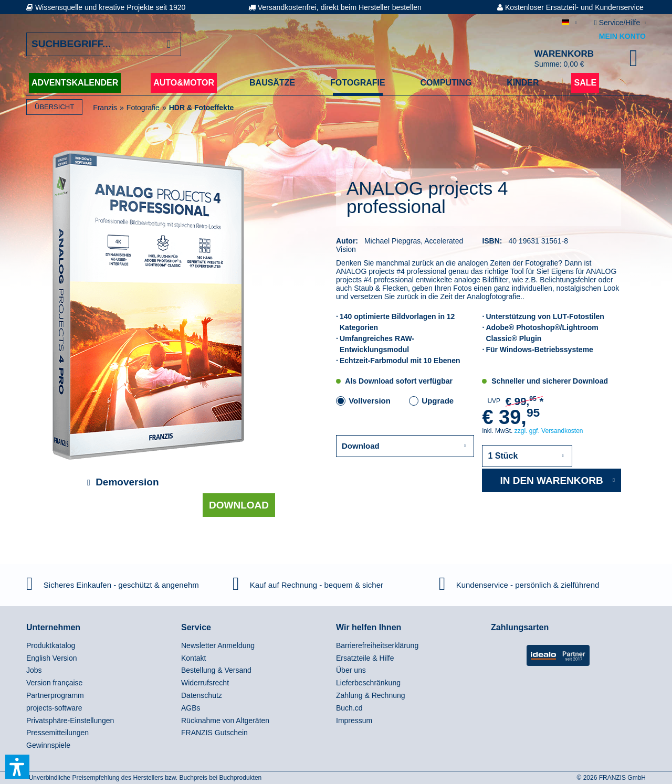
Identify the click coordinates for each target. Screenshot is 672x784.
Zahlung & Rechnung (371, 695)
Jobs (34, 670)
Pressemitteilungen (57, 733)
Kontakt (193, 658)
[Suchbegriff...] (104, 44)
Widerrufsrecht (205, 683)
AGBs (191, 708)
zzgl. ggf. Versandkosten (549, 431)
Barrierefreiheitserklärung (377, 645)
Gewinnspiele (48, 745)
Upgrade (438, 401)
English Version (52, 658)
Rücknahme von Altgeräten (225, 721)
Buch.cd (349, 708)
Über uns (351, 670)
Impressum (354, 721)
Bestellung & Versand (216, 670)
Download (239, 505)
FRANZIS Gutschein (214, 733)
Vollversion (370, 401)
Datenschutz (202, 695)
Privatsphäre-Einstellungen (70, 721)
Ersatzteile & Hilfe (365, 658)
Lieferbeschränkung (368, 683)
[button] (17, 767)
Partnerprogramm (55, 695)
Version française (54, 683)
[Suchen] (169, 44)
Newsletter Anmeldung (218, 645)
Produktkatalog (51, 645)
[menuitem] (101, 646)
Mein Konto (622, 36)
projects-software (54, 708)
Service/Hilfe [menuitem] (618, 23)
